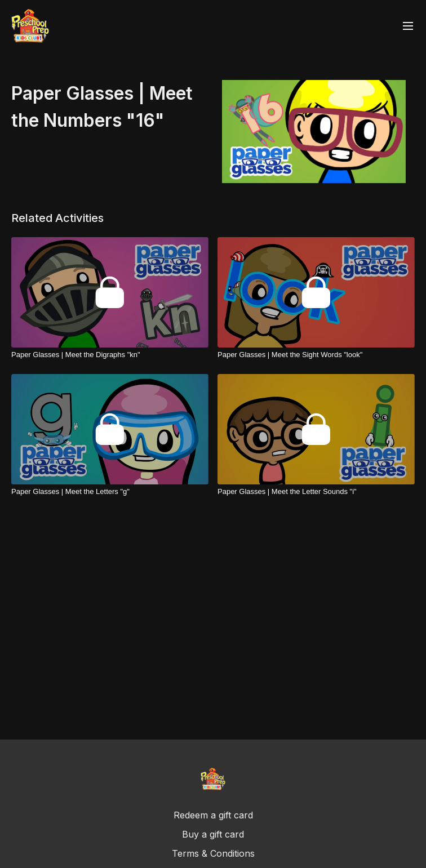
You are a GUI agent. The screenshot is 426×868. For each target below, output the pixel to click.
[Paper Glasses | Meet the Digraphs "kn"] (110, 355)
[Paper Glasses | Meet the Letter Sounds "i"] (316, 492)
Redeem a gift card (213, 815)
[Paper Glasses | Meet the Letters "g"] (110, 492)
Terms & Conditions (213, 853)
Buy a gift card (213, 834)
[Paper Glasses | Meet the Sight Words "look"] (316, 355)
